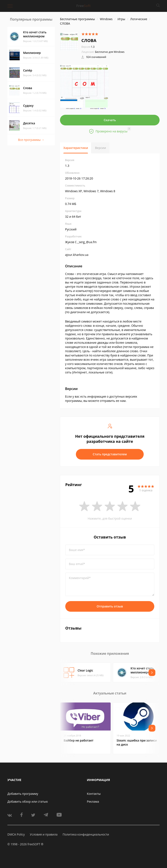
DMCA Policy (16, 834)
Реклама (93, 801)
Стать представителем (110, 454)
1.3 (88, 47)
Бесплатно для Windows (110, 52)
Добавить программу (23, 794)
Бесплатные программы (77, 19)
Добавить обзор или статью (28, 801)
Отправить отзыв (110, 606)
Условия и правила (44, 834)
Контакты (94, 794)
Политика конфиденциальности (86, 834)
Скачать (110, 120)
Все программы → (31, 140)
